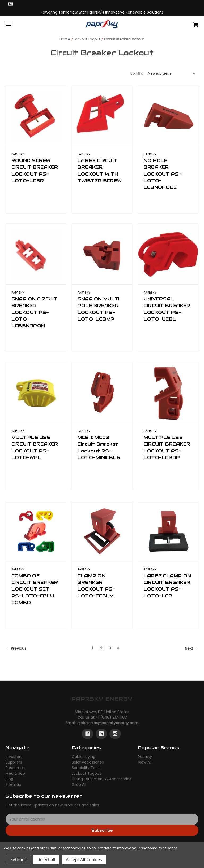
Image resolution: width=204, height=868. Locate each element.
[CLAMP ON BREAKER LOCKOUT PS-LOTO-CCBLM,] (102, 531)
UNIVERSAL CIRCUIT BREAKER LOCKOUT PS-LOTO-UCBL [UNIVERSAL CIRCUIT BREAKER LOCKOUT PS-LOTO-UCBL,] (167, 309)
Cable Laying (84, 757)
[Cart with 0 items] (179, 22)
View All (145, 762)
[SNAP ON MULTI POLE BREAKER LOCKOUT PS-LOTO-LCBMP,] (102, 254)
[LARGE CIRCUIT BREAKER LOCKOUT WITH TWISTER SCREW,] (102, 116)
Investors (14, 757)
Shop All (79, 784)
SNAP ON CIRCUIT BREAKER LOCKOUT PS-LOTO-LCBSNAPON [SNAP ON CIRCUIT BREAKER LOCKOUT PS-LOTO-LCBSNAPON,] (34, 312)
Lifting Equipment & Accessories (101, 779)
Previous (16, 648)
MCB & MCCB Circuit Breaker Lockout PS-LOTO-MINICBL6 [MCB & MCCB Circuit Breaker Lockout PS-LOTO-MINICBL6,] (99, 447)
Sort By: (137, 73)
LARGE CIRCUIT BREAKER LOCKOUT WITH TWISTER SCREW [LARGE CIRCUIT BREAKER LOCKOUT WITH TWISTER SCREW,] (100, 171)
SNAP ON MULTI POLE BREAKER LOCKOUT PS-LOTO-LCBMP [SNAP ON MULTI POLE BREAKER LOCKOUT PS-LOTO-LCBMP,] (98, 309)
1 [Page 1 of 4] (92, 648)
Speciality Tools (86, 768)
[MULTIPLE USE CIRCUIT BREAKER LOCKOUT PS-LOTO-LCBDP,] (168, 393)
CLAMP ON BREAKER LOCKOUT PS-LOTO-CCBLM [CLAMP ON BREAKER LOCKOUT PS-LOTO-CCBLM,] (96, 586)
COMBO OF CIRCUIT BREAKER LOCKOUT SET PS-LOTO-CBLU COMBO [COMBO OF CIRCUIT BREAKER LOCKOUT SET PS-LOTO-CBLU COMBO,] (35, 589)
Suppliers (14, 762)
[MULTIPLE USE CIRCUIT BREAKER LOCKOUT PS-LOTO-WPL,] (36, 393)
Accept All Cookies (84, 860)
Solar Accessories (88, 762)
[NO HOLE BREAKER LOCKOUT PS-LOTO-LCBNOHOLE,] (168, 116)
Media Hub (15, 773)
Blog (9, 779)
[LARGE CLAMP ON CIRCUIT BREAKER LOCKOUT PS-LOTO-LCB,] (168, 531)
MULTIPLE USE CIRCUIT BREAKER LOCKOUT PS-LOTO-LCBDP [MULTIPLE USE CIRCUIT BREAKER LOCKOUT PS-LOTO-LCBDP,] (167, 447)
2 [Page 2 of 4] (101, 648)
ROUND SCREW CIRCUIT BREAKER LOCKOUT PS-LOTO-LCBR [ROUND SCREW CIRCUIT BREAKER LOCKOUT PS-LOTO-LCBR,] (35, 171)
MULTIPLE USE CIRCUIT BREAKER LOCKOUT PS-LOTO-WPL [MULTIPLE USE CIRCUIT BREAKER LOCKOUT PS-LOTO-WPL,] (35, 447)
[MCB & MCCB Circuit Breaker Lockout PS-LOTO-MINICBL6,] (102, 393)
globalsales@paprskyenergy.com (108, 723)
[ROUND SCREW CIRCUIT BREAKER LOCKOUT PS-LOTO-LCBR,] (36, 116)
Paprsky (145, 757)
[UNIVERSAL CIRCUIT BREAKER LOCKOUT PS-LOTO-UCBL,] (168, 254)
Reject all (46, 860)
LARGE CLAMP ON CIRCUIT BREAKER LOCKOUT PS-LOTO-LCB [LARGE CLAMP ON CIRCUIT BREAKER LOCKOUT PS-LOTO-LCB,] (167, 586)
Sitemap (13, 784)
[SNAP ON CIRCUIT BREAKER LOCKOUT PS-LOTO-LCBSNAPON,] (36, 254)
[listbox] (172, 73)
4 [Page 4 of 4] (118, 648)
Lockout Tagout (86, 773)
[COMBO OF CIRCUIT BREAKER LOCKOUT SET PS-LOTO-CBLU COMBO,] (36, 531)
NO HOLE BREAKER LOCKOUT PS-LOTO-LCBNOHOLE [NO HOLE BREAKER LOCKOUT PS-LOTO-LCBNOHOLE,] (163, 174)
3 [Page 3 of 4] (110, 648)
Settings (18, 860)
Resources (15, 768)
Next (192, 648)
